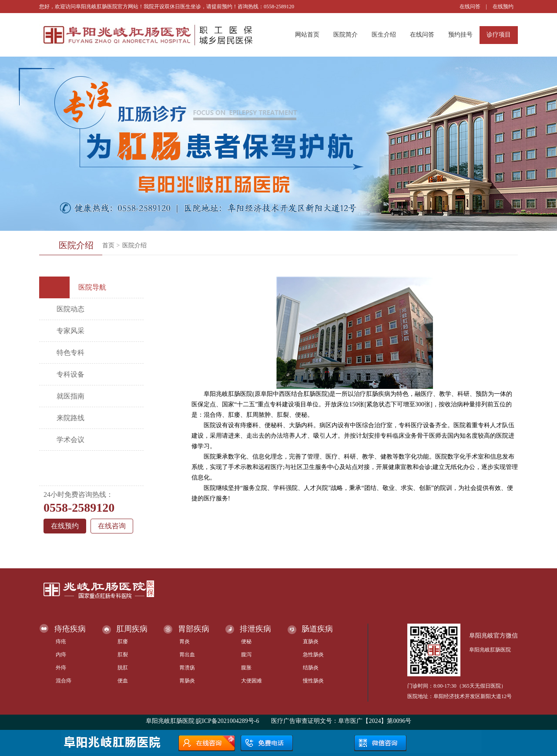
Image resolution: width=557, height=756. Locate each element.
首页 (108, 245)
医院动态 (70, 309)
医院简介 (346, 35)
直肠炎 (311, 641)
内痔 (61, 655)
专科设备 (70, 374)
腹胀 (246, 668)
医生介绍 (384, 35)
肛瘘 (123, 641)
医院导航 (76, 287)
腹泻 (246, 655)
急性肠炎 (313, 655)
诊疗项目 (499, 35)
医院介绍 (134, 245)
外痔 (61, 668)
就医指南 (70, 396)
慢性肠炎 (313, 681)
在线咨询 (112, 526)
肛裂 (123, 655)
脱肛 (123, 668)
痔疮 (61, 641)
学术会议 (70, 440)
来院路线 (70, 418)
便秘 (246, 641)
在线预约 (503, 7)
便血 (123, 681)
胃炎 (185, 641)
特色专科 (70, 353)
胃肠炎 (187, 681)
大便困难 (252, 681)
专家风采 (70, 331)
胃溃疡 (187, 668)
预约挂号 (460, 35)
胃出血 (187, 655)
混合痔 (64, 681)
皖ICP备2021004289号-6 (227, 721)
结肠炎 (311, 668)
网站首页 (307, 35)
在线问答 (470, 7)
